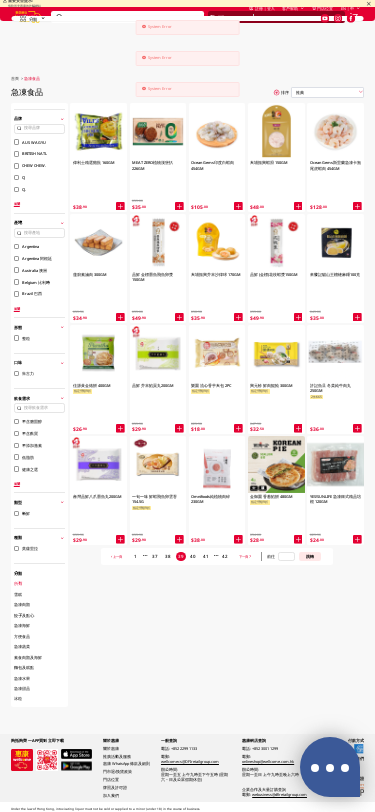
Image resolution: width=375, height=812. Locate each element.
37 (155, 556)
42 (225, 556)
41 (206, 556)
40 (193, 556)
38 (168, 556)
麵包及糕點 (24, 667)
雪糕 (18, 594)
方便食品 (22, 636)
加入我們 (111, 795)
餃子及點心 (24, 615)
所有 (18, 583)
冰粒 (18, 698)
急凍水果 (22, 678)
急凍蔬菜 (22, 646)
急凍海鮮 (22, 625)
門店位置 (323, 21)
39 (181, 556)
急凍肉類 (22, 604)
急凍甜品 (22, 688)
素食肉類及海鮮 (28, 657)
